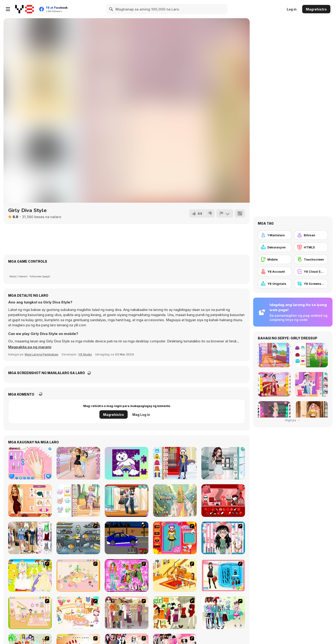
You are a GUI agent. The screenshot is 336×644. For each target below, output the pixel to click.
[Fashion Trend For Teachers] (127, 613)
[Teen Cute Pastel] (78, 501)
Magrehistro (316, 9)
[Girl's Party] (78, 613)
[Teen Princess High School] (223, 463)
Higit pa (293, 420)
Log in (292, 9)
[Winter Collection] (223, 613)
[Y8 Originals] (275, 284)
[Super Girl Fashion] (175, 613)
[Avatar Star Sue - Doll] (175, 538)
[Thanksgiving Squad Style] (30, 501)
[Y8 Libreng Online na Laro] (24, 9)
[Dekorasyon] (275, 247)
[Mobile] (275, 259)
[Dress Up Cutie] (223, 538)
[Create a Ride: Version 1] (127, 538)
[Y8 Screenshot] (311, 284)
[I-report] (225, 213)
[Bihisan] (311, 235)
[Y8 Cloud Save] (311, 272)
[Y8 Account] (275, 272)
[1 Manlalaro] (275, 235)
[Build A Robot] (78, 538)
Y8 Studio (85, 354)
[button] (30, 347)
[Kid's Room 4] (78, 575)
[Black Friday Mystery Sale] (30, 538)
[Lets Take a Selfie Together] (78, 463)
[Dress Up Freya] (175, 501)
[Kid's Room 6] (30, 613)
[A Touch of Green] (127, 575)
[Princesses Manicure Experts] (30, 463)
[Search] (111, 9)
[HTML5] (311, 247)
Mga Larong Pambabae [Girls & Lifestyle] (42, 354)
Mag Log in (141, 415)
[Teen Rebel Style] (127, 501)
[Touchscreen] (311, 259)
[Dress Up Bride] (30, 575)
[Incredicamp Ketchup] (223, 501)
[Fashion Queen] (223, 575)
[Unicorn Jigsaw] (127, 463)
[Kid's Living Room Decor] (175, 575)
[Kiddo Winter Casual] (175, 463)
